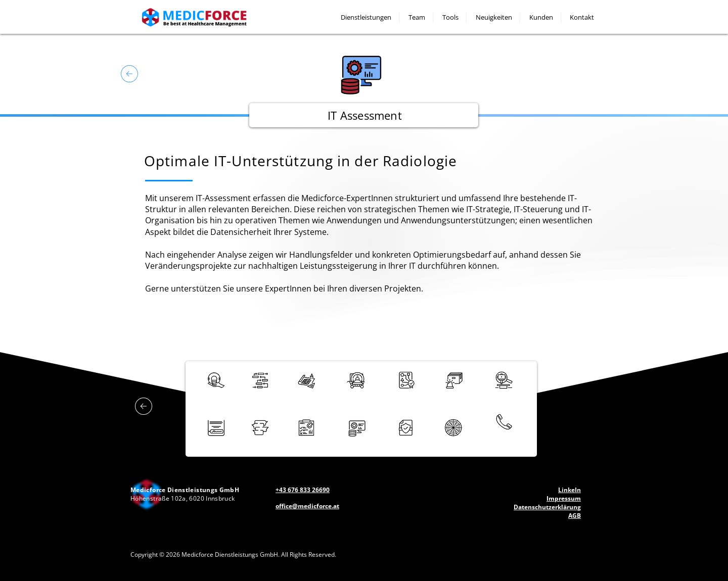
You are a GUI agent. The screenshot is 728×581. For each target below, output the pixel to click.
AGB (575, 516)
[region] (260, 384)
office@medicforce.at (307, 506)
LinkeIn (570, 490)
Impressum (564, 498)
